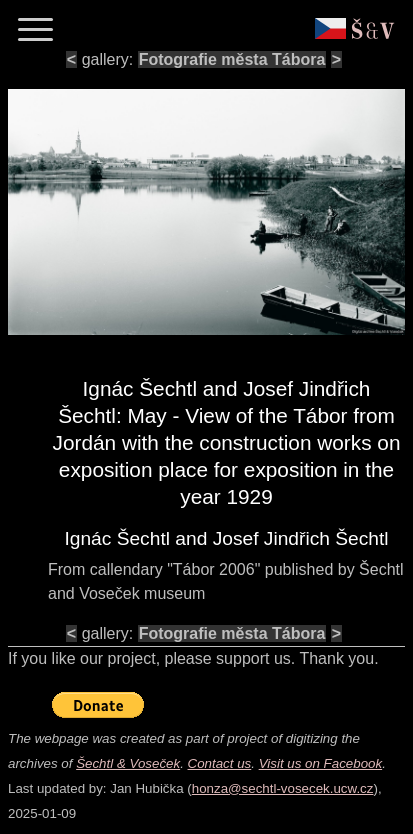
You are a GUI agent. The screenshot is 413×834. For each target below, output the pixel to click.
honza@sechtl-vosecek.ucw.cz (283, 788)
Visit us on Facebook (320, 763)
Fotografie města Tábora (232, 59)
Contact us (220, 763)
